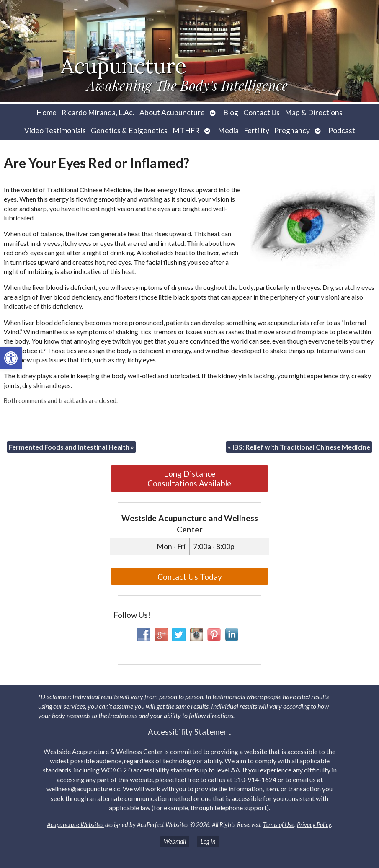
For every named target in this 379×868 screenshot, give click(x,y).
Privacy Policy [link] (314, 825)
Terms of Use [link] (279, 825)
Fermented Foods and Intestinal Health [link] (71, 447)
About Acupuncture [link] (172, 112)
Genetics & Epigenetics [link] (129, 130)
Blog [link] (231, 112)
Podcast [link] (342, 130)
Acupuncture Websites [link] (75, 825)
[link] (11, 358)
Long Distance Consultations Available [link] (189, 478)
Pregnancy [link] (292, 130)
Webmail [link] (175, 841)
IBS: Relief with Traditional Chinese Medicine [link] (299, 447)
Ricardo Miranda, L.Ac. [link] (98, 112)
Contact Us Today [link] (190, 577)
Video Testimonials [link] (55, 130)
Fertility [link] (257, 130)
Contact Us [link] (262, 112)
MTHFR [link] (186, 130)
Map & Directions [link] (314, 112)
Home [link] (46, 112)
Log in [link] (208, 841)
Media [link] (228, 130)
